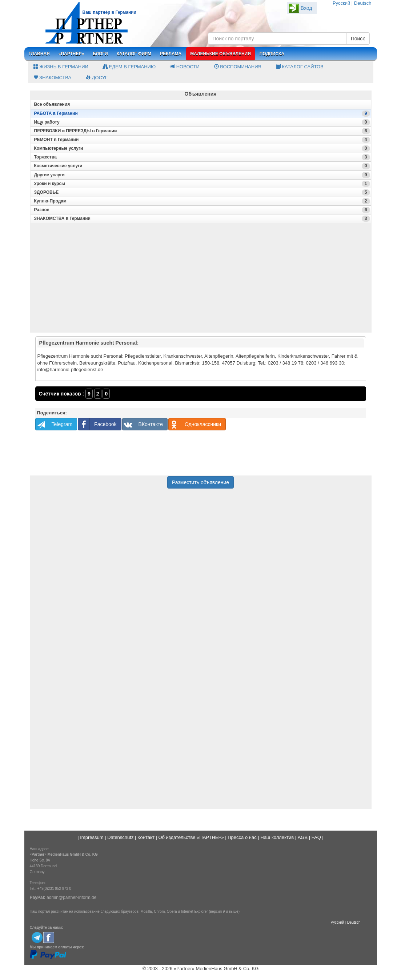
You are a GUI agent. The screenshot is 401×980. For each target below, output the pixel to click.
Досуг (97, 78)
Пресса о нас (242, 837)
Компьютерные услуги (202, 148)
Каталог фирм (134, 54)
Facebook (97, 424)
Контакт (146, 837)
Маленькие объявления (220, 54)
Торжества (202, 157)
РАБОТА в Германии (202, 114)
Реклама (171, 54)
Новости (185, 67)
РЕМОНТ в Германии (202, 140)
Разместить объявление (200, 482)
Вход (306, 8)
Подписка (272, 54)
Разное (202, 210)
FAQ (316, 837)
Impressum (92, 837)
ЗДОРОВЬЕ (202, 192)
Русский (341, 3)
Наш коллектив (277, 837)
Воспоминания (238, 67)
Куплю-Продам (202, 201)
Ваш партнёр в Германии (109, 12)
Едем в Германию (129, 67)
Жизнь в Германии (61, 67)
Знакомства (53, 78)
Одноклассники (195, 424)
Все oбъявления (52, 104)
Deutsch (363, 3)
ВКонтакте (143, 424)
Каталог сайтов (300, 67)
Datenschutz (120, 837)
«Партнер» (71, 54)
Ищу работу (202, 122)
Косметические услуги (202, 166)
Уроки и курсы (202, 184)
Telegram (54, 424)
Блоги (100, 54)
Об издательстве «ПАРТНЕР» (191, 837)
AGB (303, 837)
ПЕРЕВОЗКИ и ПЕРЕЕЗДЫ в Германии (202, 131)
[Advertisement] (201, 281)
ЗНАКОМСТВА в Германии (202, 219)
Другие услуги (202, 175)
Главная (39, 54)
